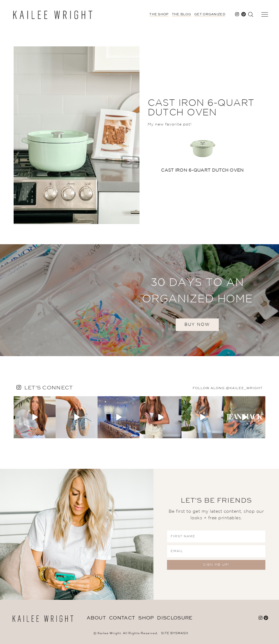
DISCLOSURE (175, 618)
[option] (202, 156)
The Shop (159, 14)
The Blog (181, 14)
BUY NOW (197, 325)
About (96, 618)
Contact (122, 618)
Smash (182, 633)
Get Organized (210, 14)
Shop (146, 618)
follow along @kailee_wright (228, 388)
